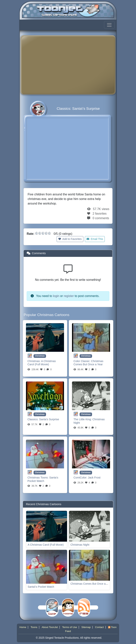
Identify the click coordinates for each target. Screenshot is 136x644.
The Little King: (83, 419)
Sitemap (86, 627)
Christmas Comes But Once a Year (88, 363)
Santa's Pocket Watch (43, 479)
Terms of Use (70, 627)
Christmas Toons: (38, 478)
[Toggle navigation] (109, 25)
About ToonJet (50, 627)
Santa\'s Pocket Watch (41, 587)
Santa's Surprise (49, 419)
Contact (99, 627)
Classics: (33, 419)
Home (23, 627)
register (69, 296)
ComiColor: (81, 478)
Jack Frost (94, 478)
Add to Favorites (70, 239)
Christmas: (34, 361)
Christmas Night (80, 545)
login (56, 296)
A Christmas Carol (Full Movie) (42, 363)
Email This (95, 239)
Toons (34, 627)
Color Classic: (82, 361)
